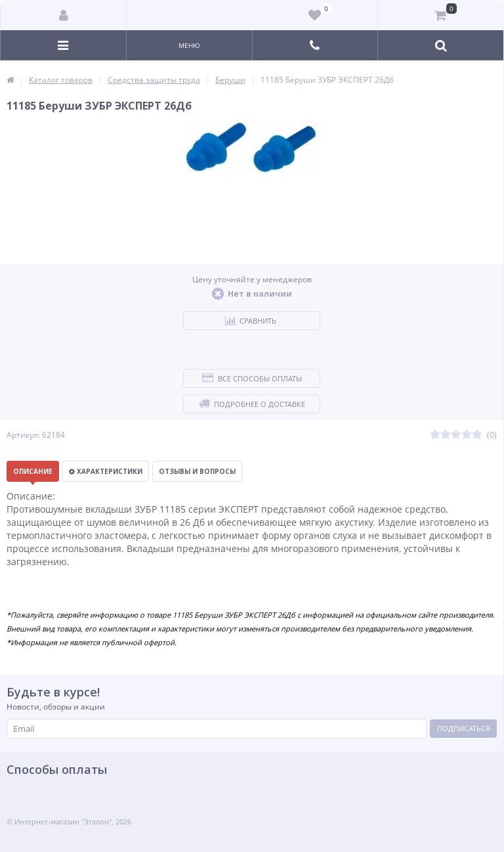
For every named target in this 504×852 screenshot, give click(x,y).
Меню (189, 45)
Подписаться (464, 728)
